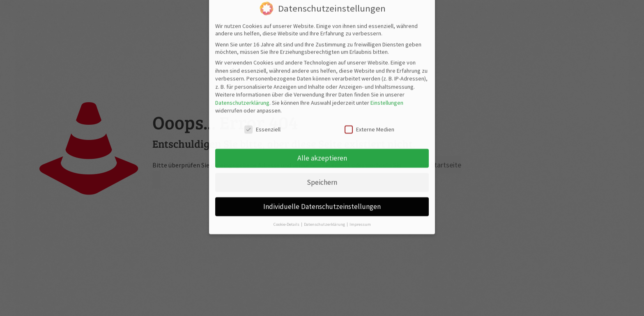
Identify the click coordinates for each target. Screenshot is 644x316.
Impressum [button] (360, 205)
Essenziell (262, 110)
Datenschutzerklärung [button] (325, 205)
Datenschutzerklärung (242, 83)
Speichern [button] (322, 163)
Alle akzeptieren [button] (322, 139)
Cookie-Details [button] (287, 205)
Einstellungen (387, 83)
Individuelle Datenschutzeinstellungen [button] (322, 187)
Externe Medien (369, 110)
